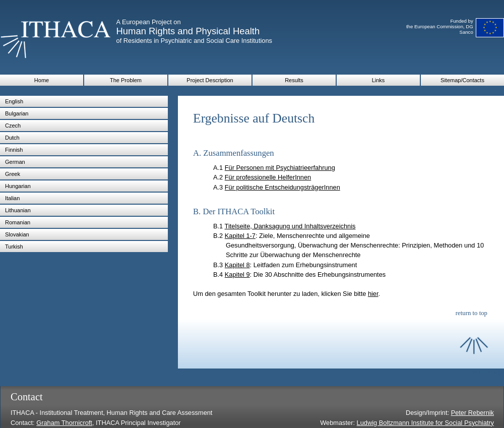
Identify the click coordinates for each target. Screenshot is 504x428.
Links (379, 80)
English (14, 101)
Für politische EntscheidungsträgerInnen (282, 187)
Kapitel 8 (237, 265)
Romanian (18, 222)
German (15, 162)
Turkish (14, 247)
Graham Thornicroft (64, 423)
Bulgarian (17, 113)
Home (42, 80)
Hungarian (18, 186)
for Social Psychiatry (465, 423)
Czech (13, 126)
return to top (471, 313)
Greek (13, 174)
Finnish (14, 150)
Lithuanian (18, 210)
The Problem (126, 80)
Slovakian (17, 234)
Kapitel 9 (237, 274)
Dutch (12, 138)
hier (373, 294)
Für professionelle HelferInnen (268, 177)
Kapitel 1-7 (240, 236)
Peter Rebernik (472, 413)
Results (294, 80)
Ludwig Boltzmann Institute (396, 423)
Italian (12, 198)
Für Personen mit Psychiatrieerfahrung (280, 168)
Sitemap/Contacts (462, 80)
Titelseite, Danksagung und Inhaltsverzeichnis (290, 226)
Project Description (210, 80)
